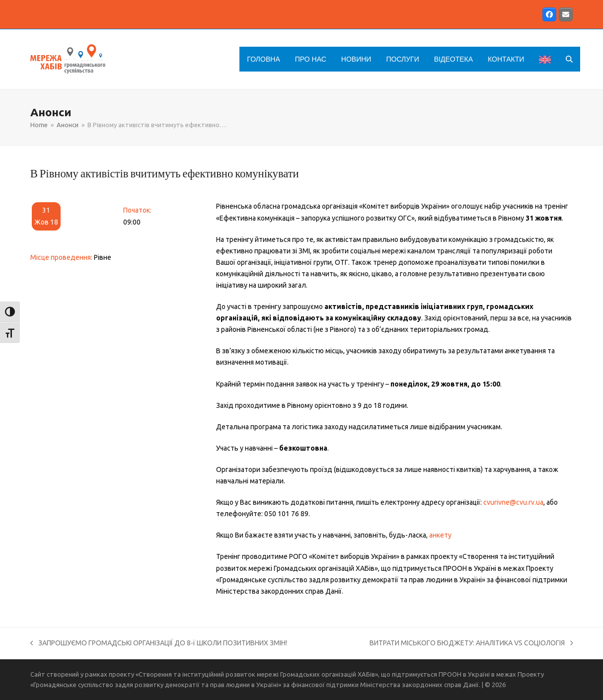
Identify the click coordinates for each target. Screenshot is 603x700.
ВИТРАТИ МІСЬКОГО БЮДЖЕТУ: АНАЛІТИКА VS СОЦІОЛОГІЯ (471, 644)
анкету (440, 535)
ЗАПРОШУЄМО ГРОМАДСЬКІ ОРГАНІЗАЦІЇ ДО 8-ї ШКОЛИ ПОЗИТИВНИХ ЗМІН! (159, 644)
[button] (569, 59)
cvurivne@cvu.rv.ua (513, 502)
